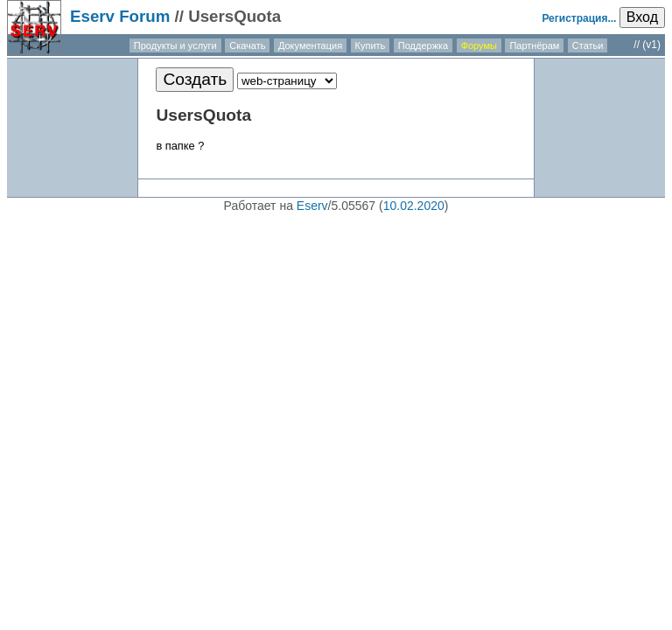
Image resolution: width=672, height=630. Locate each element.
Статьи (588, 45)
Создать (195, 79)
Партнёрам (534, 45)
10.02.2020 (414, 206)
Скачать (247, 45)
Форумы (479, 45)
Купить (371, 45)
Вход (642, 17)
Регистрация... (579, 18)
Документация (310, 45)
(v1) (651, 45)
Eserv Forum (120, 16)
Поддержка (423, 45)
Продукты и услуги (175, 45)
